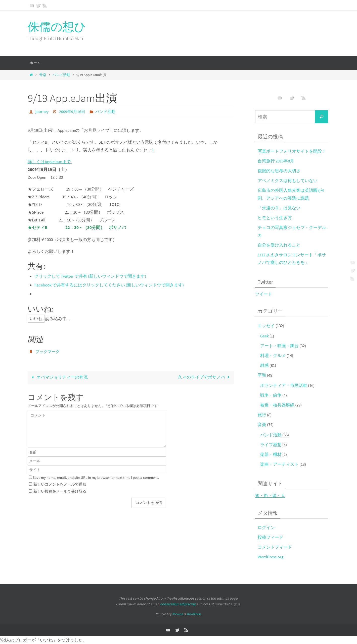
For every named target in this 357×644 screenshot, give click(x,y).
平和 (262, 375)
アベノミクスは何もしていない (288, 181)
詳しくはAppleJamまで (49, 162)
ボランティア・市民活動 (284, 385)
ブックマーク (48, 352)
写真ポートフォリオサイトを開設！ (292, 151)
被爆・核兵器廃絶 (277, 405)
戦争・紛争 (271, 395)
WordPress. (194, 614)
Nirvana (178, 614)
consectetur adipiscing (178, 604)
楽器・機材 (271, 454)
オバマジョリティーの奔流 (59, 377)
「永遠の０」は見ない (279, 208)
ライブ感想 (271, 445)
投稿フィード (271, 537)
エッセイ (266, 326)
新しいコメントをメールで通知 (60, 484)
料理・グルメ (273, 356)
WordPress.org (271, 557)
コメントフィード (275, 547)
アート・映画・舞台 (279, 346)
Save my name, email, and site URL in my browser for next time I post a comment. (96, 477)
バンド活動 (61, 75)
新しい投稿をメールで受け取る (60, 491)
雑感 (264, 365)
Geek (264, 336)
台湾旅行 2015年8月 (276, 161)
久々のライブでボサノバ (205, 377)
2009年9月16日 (72, 111)
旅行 (262, 415)
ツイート (264, 294)
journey (42, 111)
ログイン (266, 528)
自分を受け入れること (279, 245)
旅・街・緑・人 (270, 496)
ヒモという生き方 (275, 218)
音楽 (43, 75)
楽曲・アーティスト (279, 464)
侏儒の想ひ (57, 27)
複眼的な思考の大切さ (279, 171)
